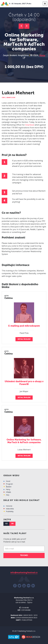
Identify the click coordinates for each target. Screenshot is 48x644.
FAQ (8, 495)
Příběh (8, 492)
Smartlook (30, 125)
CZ (6, 524)
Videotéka (10, 509)
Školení (9, 487)
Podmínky (10, 511)
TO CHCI (24, 556)
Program (9, 484)
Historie (9, 506)
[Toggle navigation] (45, 3)
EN (12, 524)
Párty (8, 489)
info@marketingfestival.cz (24, 572)
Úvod (8, 481)
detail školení (24, 339)
